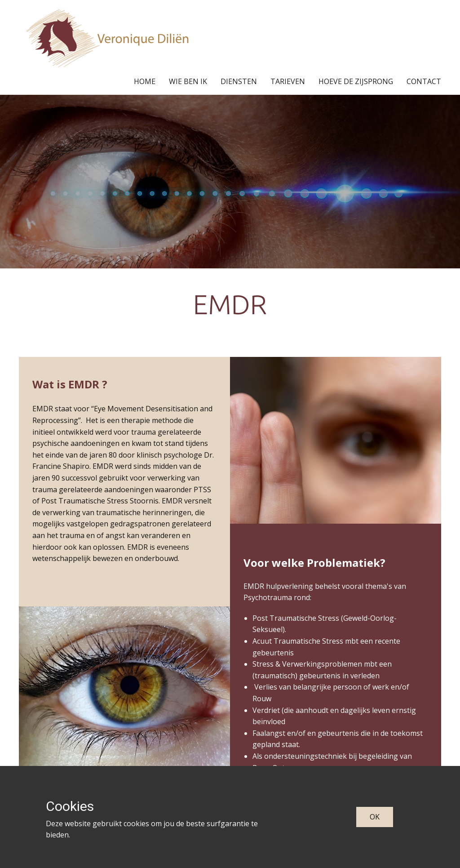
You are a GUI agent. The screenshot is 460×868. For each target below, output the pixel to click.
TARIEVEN (288, 81)
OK (375, 817)
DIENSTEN (239, 81)
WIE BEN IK (188, 81)
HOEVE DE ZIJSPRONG (356, 81)
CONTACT (424, 81)
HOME (145, 81)
